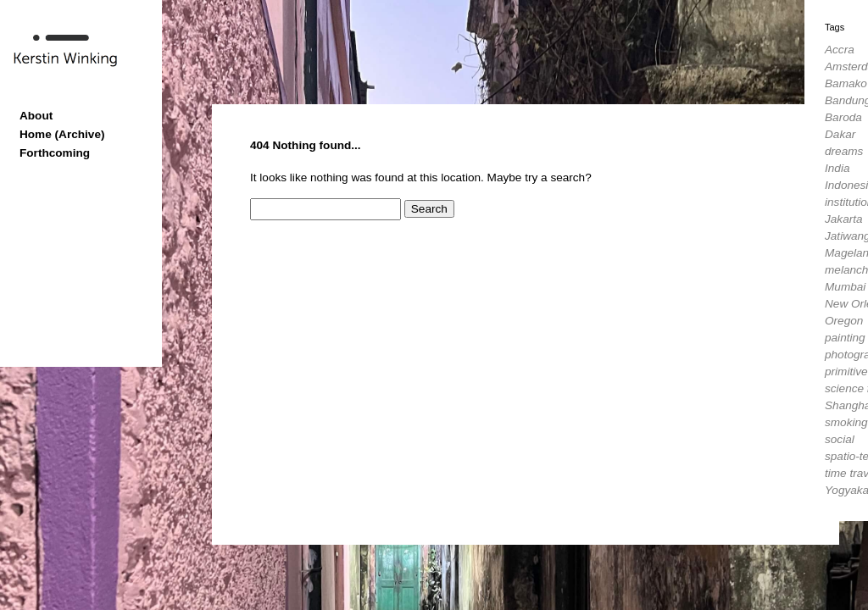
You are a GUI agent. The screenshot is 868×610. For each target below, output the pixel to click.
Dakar (840, 134)
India (837, 168)
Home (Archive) (62, 134)
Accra (840, 50)
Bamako (846, 83)
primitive (846, 372)
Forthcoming (55, 153)
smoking (846, 422)
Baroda (843, 117)
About (36, 116)
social (840, 439)
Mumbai (845, 287)
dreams (844, 151)
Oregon (844, 321)
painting (845, 338)
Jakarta (844, 219)
